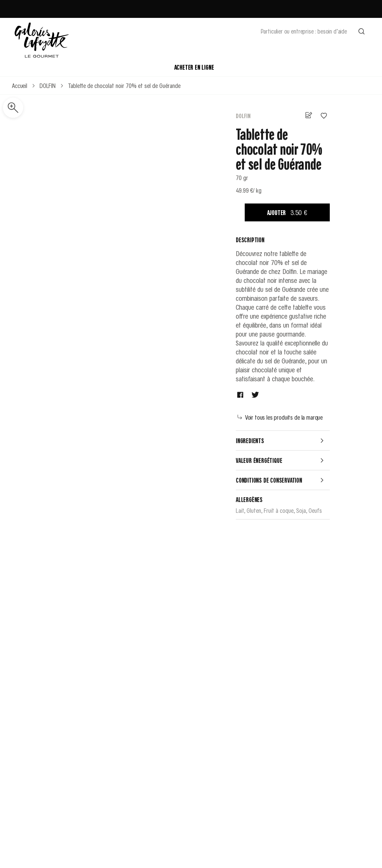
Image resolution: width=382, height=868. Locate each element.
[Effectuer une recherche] (361, 31)
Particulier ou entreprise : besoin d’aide (304, 31)
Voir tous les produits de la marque (280, 417)
